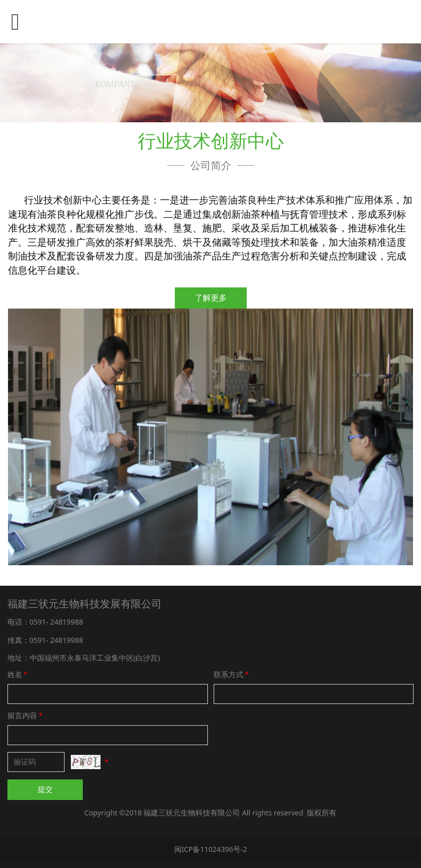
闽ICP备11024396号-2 (211, 849)
